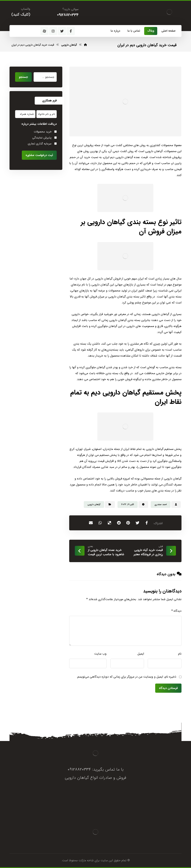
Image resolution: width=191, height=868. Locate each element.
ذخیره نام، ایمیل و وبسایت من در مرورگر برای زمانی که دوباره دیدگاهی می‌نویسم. (126, 677)
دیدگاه (176, 611)
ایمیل (141, 654)
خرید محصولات (43, 132)
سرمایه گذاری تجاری (40, 144)
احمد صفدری (161, 504)
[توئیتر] (62, 31)
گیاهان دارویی (94, 504)
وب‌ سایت (100, 654)
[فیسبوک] (71, 31)
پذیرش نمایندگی (42, 138)
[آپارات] (44, 31)
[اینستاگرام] (53, 31)
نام (180, 654)
